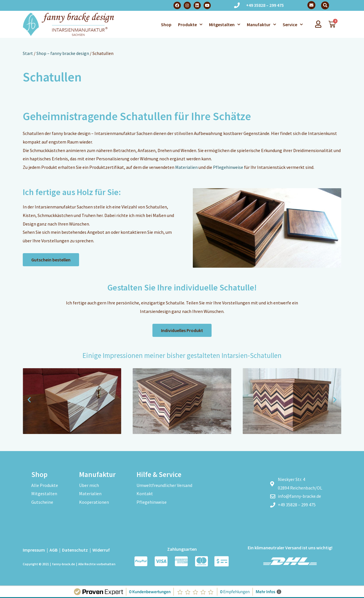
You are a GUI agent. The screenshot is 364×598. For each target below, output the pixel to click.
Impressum (34, 550)
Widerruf (101, 550)
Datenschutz (75, 550)
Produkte (190, 24)
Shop (166, 24)
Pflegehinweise (228, 167)
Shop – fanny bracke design (63, 53)
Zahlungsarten (182, 549)
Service (293, 24)
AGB (53, 550)
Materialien (186, 167)
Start (28, 53)
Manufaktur (261, 24)
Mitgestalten (225, 24)
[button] (325, 5)
